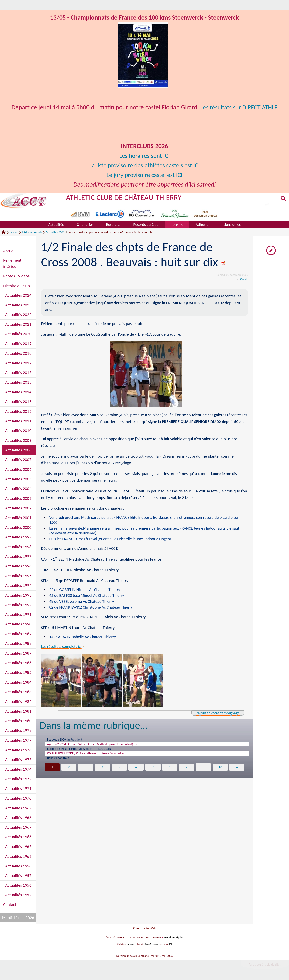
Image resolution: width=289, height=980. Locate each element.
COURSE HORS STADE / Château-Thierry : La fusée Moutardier (91, 757)
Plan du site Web (144, 929)
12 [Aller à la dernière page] (220, 772)
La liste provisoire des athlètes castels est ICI (145, 165)
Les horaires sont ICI (144, 156)
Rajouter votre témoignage (217, 715)
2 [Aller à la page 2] (69, 772)
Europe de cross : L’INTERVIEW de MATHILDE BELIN (84, 752)
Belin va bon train (60, 763)
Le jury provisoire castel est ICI (144, 175)
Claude (244, 279)
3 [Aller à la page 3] (86, 772)
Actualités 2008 (55, 232)
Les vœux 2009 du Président (67, 741)
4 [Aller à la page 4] (102, 772)
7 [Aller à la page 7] (153, 772)
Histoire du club (32, 232)
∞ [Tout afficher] (237, 772)
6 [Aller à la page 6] (136, 772)
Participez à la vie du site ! (264, 966)
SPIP (171, 945)
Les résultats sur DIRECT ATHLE (239, 107)
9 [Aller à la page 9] (187, 772)
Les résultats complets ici (62, 648)
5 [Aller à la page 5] (119, 772)
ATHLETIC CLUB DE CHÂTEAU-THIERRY (126, 197)
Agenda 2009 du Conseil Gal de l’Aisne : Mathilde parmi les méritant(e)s (98, 747)
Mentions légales (174, 939)
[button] (283, 199)
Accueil (9, 251)
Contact (10, 905)
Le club (14, 232)
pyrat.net (130, 945)
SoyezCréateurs (152, 945)
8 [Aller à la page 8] (170, 772)
